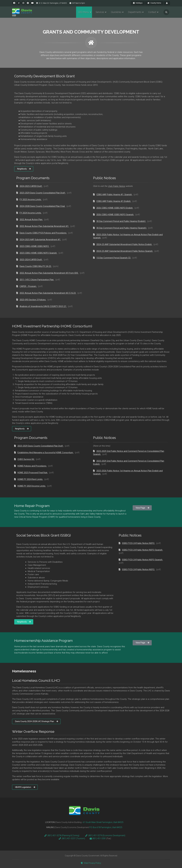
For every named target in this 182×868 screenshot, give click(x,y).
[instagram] (23, 3)
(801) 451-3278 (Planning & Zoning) (61, 835)
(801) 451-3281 (99, 838)
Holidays (138, 3)
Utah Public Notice (117, 186)
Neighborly (24, 169)
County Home (154, 3)
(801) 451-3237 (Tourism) (71, 838)
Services (100, 12)
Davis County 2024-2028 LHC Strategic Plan (37, 721)
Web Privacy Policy (91, 863)
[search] (166, 12)
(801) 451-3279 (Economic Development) (105, 835)
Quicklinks (116, 12)
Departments (135, 12)
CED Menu (84, 12)
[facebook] (14, 3)
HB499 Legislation (25, 787)
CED (14, 15)
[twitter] (19, 3)
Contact (152, 12)
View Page (142, 508)
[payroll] (167, 3)
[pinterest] (28, 3)
